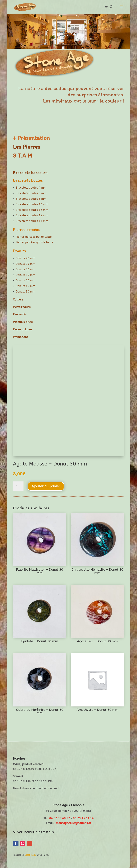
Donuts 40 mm (25, 280)
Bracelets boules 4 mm (31, 188)
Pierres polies (22, 307)
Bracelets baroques (30, 173)
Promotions (20, 337)
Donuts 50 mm (25, 292)
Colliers (18, 300)
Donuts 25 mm (25, 264)
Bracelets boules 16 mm (32, 221)
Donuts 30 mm (25, 269)
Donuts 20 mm (25, 258)
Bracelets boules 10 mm (32, 204)
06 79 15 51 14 (83, 818)
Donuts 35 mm (25, 275)
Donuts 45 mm (25, 286)
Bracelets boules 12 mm (32, 210)
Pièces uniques (22, 329)
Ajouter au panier (46, 486)
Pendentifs (20, 314)
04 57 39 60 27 (60, 818)
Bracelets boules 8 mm (31, 199)
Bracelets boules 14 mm (32, 215)
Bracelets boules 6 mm (31, 193)
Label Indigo (30, 855)
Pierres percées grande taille (34, 242)
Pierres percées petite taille (34, 237)
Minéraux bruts (23, 322)
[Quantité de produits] (18, 486)
